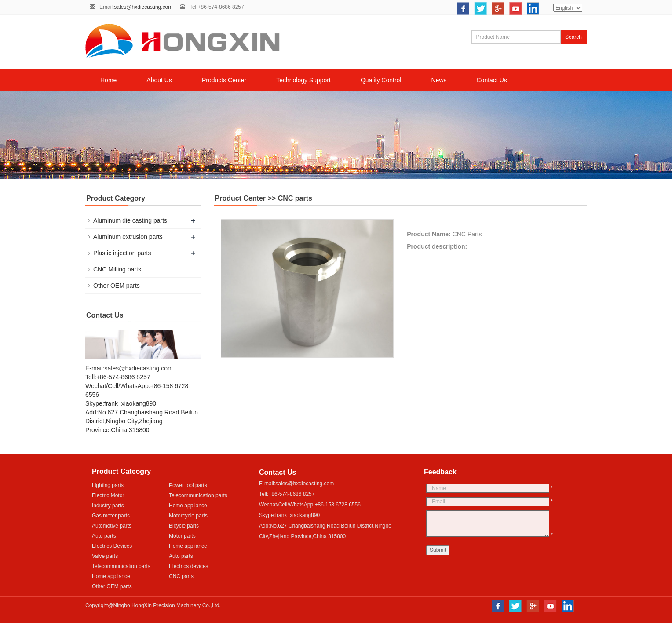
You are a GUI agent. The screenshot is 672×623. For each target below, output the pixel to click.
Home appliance (188, 506)
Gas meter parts (111, 516)
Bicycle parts (184, 526)
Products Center (224, 80)
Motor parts (182, 536)
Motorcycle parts (188, 516)
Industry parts (108, 506)
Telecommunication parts (198, 495)
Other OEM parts (117, 286)
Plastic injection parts (122, 253)
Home (108, 80)
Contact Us (492, 80)
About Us (159, 80)
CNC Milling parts (117, 269)
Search (573, 37)
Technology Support (303, 80)
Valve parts (105, 556)
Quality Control (381, 80)
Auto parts (104, 536)
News (439, 80)
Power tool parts (188, 485)
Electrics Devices (112, 546)
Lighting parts (108, 485)
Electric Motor (108, 495)
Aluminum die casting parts (130, 220)
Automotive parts (112, 526)
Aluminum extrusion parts (128, 237)
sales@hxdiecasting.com (143, 7)
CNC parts (181, 576)
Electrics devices (188, 566)
